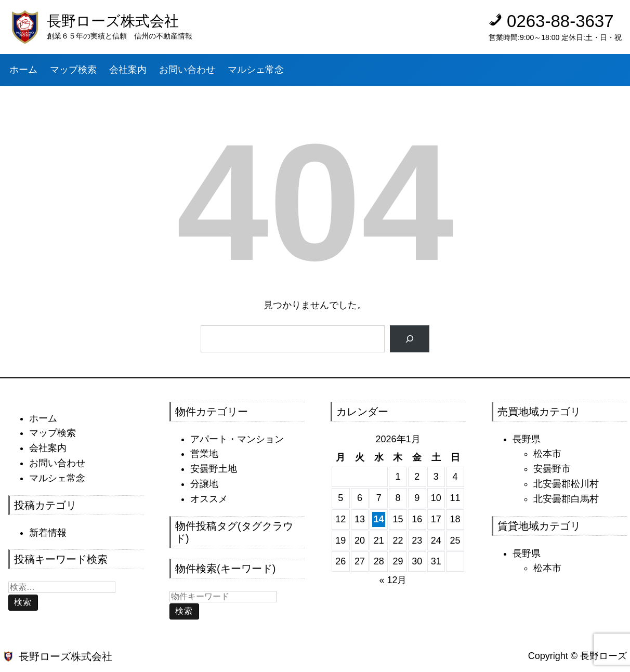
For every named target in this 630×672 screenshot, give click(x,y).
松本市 (547, 454)
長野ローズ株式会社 (113, 21)
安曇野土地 (214, 469)
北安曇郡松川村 (566, 484)
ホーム (43, 418)
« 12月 (393, 580)
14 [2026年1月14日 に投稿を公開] (379, 519)
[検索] (410, 339)
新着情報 (48, 533)
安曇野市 (552, 469)
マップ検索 (52, 433)
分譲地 (204, 484)
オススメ (209, 499)
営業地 (204, 454)
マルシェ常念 (57, 478)
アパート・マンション (237, 439)
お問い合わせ (57, 463)
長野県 (527, 439)
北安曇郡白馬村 (566, 499)
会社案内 (48, 448)
